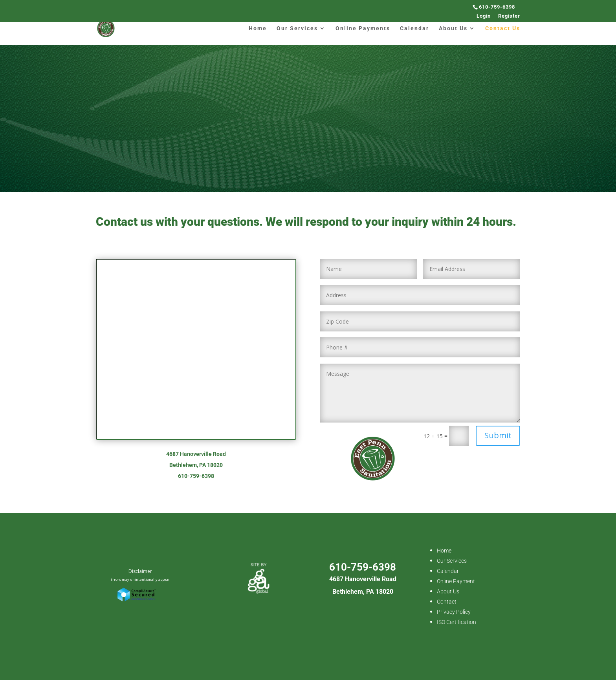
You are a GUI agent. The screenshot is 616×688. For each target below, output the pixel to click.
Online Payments (363, 28)
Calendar (414, 28)
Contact (447, 602)
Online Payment (456, 581)
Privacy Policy (454, 612)
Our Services (297, 28)
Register (509, 16)
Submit (498, 435)
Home (258, 28)
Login (484, 16)
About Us (453, 28)
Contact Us (503, 28)
